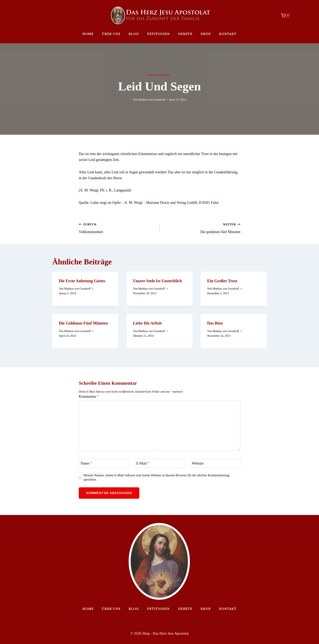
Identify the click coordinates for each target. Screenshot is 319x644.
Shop (206, 34)
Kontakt (228, 34)
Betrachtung (159, 75)
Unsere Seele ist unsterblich (157, 281)
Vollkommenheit (117, 228)
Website (198, 463)
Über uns (111, 34)
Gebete (185, 34)
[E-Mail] (160, 463)
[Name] (104, 463)
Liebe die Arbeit (147, 323)
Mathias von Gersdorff (151, 100)
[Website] (215, 463)
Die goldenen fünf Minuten (202, 228)
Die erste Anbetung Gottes (82, 281)
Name (86, 463)
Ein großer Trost (222, 281)
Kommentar (89, 396)
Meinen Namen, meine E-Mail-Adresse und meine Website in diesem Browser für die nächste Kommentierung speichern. (156, 477)
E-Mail (143, 463)
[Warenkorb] (283, 15)
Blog (134, 34)
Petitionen (158, 34)
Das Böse (215, 323)
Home (88, 34)
